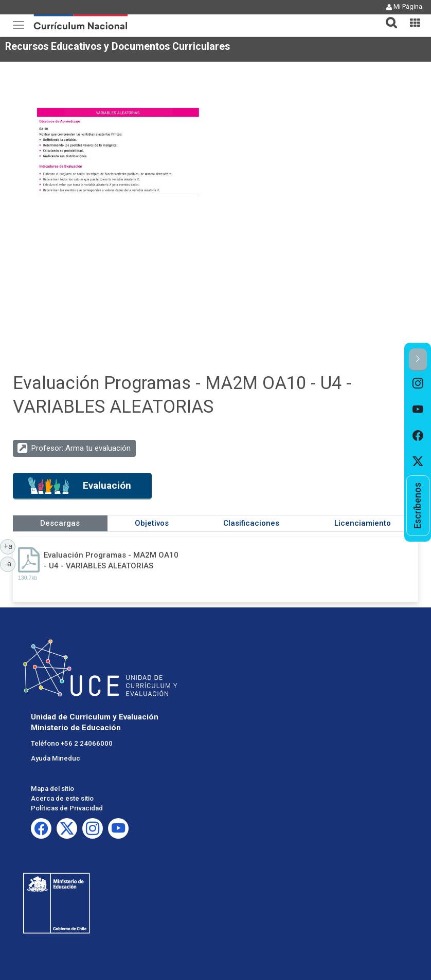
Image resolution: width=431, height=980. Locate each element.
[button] (387, 16)
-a (10, 563)
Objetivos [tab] (152, 523)
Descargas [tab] (60, 523)
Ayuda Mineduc (56, 758)
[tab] (387, 17)
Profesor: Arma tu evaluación (81, 448)
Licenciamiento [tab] (363, 523)
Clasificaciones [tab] (251, 523)
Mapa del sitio (52, 789)
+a (10, 546)
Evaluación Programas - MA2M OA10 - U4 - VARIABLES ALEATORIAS (111, 560)
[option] (418, 384)
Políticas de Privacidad (67, 808)
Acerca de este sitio (62, 798)
